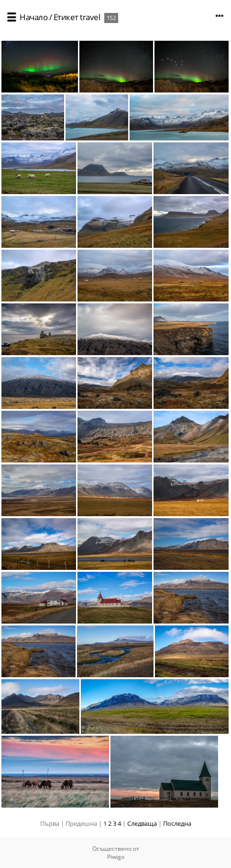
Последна (177, 823)
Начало (33, 17)
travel (90, 17)
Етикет (66, 17)
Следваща (142, 823)
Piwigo (116, 857)
